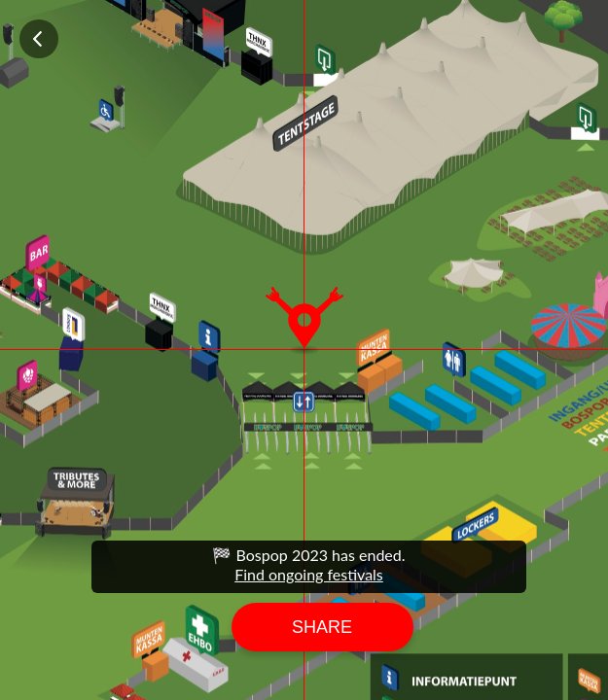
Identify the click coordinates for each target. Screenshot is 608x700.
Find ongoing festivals (309, 574)
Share (322, 627)
